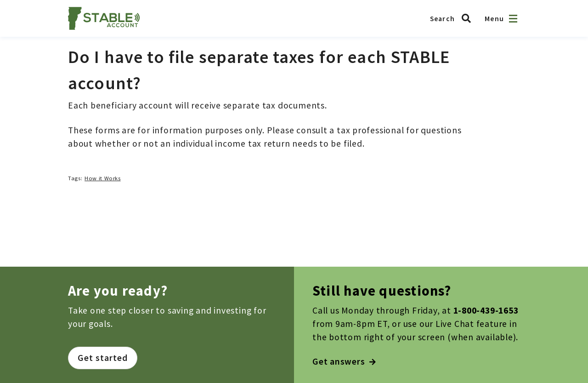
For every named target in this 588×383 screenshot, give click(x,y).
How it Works (103, 178)
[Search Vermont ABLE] (453, 18)
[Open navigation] (513, 19)
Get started (103, 358)
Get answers (344, 361)
